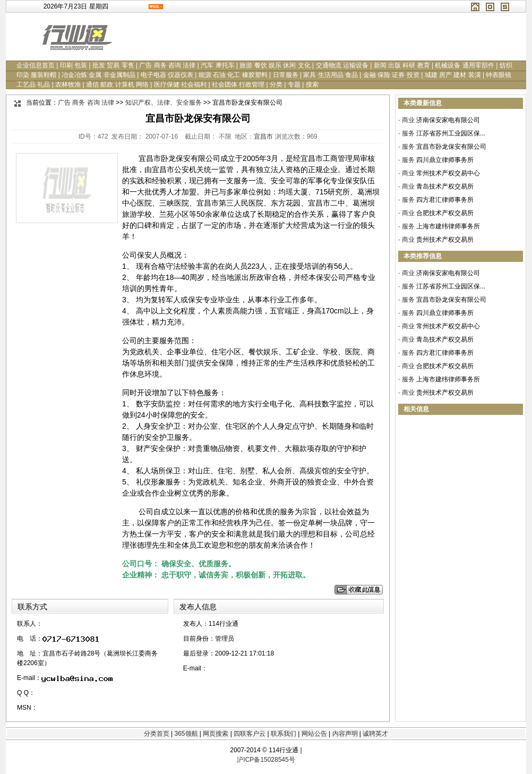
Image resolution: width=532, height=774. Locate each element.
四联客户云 (250, 734)
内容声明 (345, 734)
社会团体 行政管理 (238, 84)
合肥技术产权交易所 (445, 213)
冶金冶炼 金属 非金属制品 (98, 75)
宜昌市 (263, 137)
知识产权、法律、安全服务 (164, 103)
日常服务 (286, 75)
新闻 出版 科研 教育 (402, 65)
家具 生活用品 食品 (331, 75)
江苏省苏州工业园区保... (451, 133)
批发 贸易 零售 (113, 65)
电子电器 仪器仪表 (167, 75)
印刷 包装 (74, 65)
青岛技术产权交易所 (445, 186)
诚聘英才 (375, 734)
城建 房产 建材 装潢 (453, 75)
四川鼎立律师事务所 (445, 160)
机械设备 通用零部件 (464, 65)
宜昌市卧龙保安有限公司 (451, 147)
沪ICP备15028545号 (266, 760)
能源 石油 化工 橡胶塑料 (233, 75)
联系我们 (284, 734)
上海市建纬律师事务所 (448, 226)
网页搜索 (216, 734)
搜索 (312, 84)
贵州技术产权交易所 (445, 240)
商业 (408, 120)
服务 (408, 133)
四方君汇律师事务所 (445, 200)
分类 (276, 84)
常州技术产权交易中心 (448, 173)
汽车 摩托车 (217, 65)
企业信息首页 (36, 65)
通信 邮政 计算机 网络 (117, 84)
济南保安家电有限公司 (448, 120)
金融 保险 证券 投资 (391, 75)
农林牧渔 (68, 84)
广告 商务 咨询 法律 (167, 65)
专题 (294, 84)
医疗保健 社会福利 (180, 84)
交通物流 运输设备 (342, 65)
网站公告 (314, 734)
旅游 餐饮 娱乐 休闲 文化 (275, 65)
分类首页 (157, 734)
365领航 (186, 734)
